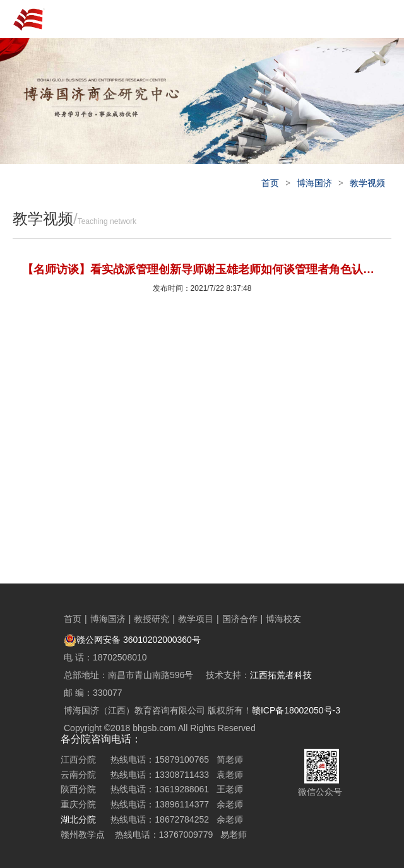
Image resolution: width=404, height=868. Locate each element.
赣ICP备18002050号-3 (296, 710)
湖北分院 (78, 819)
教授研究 (151, 619)
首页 (270, 183)
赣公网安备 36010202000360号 (132, 640)
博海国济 (314, 183)
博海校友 (283, 619)
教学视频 (367, 183)
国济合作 (240, 619)
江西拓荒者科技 (281, 675)
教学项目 (196, 619)
